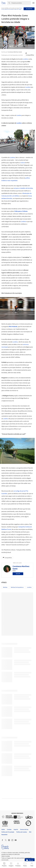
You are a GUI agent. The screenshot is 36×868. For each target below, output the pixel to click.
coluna (23, 163)
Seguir (18, 574)
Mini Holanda (13, 327)
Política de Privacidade (9, 9)
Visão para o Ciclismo (21, 211)
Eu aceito (29, 9)
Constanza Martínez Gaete (21, 568)
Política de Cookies (18, 9)
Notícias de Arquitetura (17, 587)
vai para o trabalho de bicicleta (23, 188)
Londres (25, 59)
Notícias (5, 587)
